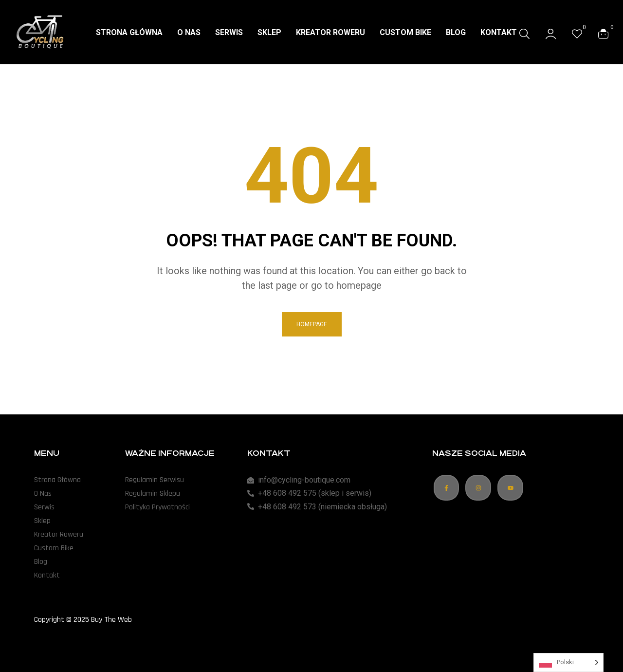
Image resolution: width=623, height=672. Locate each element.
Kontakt (47, 575)
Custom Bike (54, 548)
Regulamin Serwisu (155, 480)
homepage (312, 324)
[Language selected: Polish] (568, 663)
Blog (41, 562)
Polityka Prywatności (157, 507)
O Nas (43, 494)
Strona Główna (57, 480)
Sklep (42, 521)
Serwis (44, 507)
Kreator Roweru (59, 534)
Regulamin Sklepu (153, 494)
